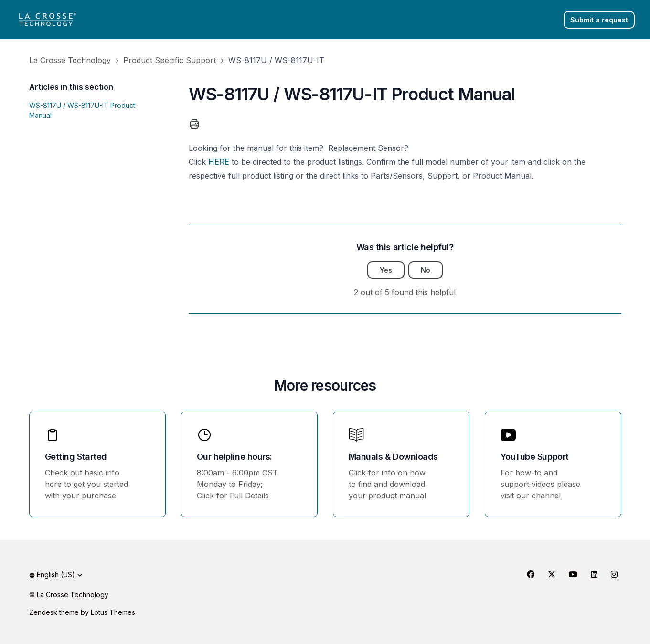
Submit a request (599, 20)
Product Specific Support (170, 60)
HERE (219, 162)
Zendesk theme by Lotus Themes (82, 612)
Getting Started (76, 457)
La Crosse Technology (70, 60)
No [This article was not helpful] (426, 270)
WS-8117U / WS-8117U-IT (276, 60)
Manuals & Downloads (393, 457)
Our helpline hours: (234, 457)
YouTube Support (535, 457)
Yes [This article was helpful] (386, 270)
